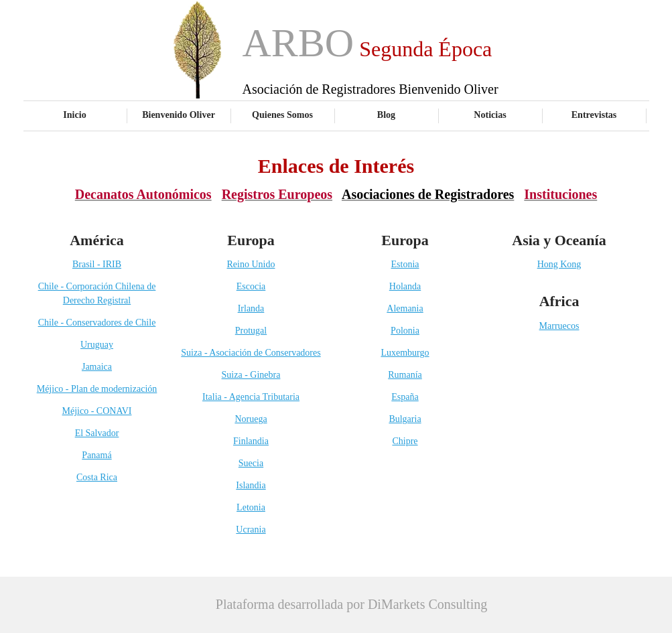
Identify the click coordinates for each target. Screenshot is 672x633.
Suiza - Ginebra (251, 375)
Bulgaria (405, 419)
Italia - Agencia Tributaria (251, 397)
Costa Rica (97, 477)
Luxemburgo (405, 353)
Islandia (251, 485)
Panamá (96, 455)
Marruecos (559, 326)
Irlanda (251, 308)
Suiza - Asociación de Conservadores (251, 353)
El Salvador (97, 433)
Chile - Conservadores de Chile (97, 323)
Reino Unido (251, 264)
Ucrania (251, 530)
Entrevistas (594, 115)
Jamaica (97, 367)
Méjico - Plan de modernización (97, 389)
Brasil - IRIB (97, 264)
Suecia (251, 463)
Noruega (251, 419)
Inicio (74, 115)
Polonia (405, 331)
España (405, 397)
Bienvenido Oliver (179, 115)
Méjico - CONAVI (97, 411)
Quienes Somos (282, 115)
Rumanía (405, 375)
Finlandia (251, 441)
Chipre (405, 441)
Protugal (251, 331)
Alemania (405, 308)
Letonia (251, 507)
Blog (386, 115)
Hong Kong (559, 264)
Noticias (490, 115)
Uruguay (97, 345)
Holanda (405, 286)
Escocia (251, 286)
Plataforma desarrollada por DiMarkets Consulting (351, 604)
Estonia (405, 264)
